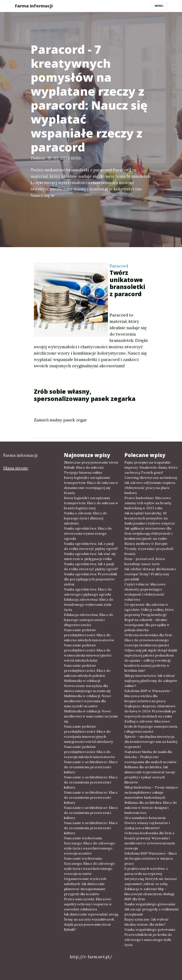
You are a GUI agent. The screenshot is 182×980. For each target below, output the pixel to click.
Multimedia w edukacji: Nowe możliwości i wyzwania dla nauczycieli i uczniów (88, 701)
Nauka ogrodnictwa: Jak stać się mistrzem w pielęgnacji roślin (90, 556)
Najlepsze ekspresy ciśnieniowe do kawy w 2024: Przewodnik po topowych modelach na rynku (150, 711)
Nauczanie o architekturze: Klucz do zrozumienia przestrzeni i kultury (91, 767)
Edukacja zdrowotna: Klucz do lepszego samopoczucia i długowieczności (89, 620)
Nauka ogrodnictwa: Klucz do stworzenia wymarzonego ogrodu (88, 533)
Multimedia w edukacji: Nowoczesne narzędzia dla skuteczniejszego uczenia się (87, 686)
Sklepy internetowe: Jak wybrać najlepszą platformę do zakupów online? (151, 681)
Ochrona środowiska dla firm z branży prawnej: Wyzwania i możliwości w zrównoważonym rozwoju (150, 841)
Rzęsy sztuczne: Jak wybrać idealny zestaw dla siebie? (147, 922)
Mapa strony (16, 468)
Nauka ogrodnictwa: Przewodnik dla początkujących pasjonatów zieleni (90, 579)
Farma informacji (34, 6)
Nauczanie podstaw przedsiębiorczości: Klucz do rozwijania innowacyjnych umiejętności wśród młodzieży (88, 734)
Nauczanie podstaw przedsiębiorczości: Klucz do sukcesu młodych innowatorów (89, 635)
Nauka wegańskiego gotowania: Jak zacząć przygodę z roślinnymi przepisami (151, 909)
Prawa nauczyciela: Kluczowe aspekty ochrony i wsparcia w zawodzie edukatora (88, 904)
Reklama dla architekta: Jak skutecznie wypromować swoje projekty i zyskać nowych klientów (150, 775)
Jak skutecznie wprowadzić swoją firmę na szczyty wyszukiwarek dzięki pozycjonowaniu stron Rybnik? (91, 922)
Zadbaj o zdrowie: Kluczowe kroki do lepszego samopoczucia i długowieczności (151, 726)
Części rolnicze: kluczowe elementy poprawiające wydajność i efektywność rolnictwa (145, 592)
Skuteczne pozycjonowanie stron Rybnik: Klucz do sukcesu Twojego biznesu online (91, 467)
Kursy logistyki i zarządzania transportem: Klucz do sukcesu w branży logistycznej (91, 503)
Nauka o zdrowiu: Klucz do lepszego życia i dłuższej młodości (85, 518)
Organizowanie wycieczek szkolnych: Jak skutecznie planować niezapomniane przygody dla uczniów (85, 886)
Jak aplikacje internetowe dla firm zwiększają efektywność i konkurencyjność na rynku (148, 533)
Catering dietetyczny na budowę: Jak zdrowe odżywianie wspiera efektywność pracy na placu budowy (151, 485)
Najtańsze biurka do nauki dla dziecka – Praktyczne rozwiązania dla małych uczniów (151, 757)
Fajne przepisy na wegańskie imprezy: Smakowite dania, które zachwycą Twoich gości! (151, 467)
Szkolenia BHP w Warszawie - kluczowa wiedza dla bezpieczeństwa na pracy (148, 696)
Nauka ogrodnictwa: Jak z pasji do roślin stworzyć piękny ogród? (91, 546)
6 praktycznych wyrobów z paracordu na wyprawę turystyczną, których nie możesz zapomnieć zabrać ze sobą (151, 876)
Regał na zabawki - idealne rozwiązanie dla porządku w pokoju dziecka (147, 625)
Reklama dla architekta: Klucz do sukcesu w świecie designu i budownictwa (151, 808)
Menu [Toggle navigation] (159, 6)
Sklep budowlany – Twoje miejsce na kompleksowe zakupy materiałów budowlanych (151, 792)
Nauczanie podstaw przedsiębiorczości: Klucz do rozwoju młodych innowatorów (90, 752)
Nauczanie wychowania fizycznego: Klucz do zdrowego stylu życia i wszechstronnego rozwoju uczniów (89, 846)
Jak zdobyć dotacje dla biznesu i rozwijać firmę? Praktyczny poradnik (150, 574)
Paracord (119, 266)
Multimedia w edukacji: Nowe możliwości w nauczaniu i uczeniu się (91, 716)
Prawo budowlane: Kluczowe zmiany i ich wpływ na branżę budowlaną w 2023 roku (148, 503)
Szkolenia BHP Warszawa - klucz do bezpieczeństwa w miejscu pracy (151, 858)
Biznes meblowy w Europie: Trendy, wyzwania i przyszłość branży (149, 549)
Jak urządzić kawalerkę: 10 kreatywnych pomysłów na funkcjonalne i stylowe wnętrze (150, 518)
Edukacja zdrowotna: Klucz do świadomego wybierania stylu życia (89, 604)
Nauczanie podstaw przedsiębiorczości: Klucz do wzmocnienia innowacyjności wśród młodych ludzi (88, 653)
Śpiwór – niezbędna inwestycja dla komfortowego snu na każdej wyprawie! (151, 742)
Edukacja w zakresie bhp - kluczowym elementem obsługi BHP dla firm (149, 894)
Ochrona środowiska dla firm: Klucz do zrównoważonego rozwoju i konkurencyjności (148, 640)
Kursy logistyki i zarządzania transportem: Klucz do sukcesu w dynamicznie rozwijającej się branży (91, 485)
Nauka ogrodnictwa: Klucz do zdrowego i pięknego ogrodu (88, 592)
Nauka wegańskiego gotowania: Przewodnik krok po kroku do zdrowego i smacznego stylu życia (150, 937)
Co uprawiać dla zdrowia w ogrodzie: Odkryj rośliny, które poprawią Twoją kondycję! (149, 610)
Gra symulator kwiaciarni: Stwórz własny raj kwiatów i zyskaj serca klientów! (147, 823)
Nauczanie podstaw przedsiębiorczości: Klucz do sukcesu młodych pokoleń (87, 670)
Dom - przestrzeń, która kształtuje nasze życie (145, 561)
